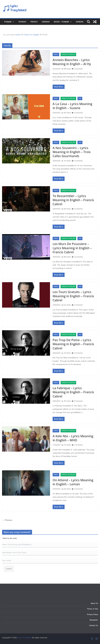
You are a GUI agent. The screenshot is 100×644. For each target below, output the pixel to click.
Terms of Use (92, 609)
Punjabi (8, 22)
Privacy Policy (93, 614)
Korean (80, 22)
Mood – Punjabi (61, 22)
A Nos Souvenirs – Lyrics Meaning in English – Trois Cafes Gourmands (72, 152)
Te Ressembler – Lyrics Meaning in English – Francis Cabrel (73, 200)
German (46, 22)
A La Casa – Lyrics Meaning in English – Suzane (72, 106)
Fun (80, 98)
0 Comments (77, 69)
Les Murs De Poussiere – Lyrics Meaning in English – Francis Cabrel (72, 248)
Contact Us (94, 625)
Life (80, 142)
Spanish (22, 22)
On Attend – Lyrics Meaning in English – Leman (73, 482)
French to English (68, 54)
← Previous (7, 520)
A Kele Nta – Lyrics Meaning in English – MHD (73, 438)
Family (56, 54)
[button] (13, 22)
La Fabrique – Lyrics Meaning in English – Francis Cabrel (73, 392)
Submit (9, 569)
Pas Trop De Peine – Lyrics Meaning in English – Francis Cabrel (73, 344)
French (34, 22)
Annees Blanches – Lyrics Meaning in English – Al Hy (72, 62)
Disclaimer (94, 620)
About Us (94, 603)
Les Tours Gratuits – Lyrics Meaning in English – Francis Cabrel (73, 296)
